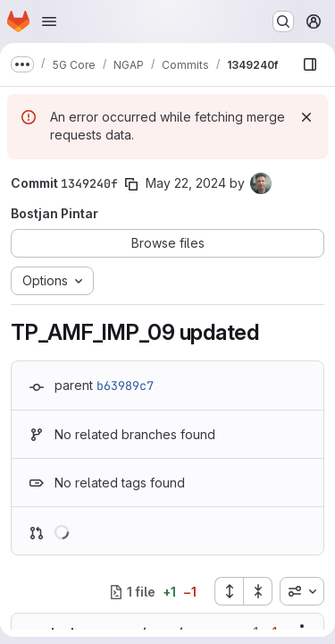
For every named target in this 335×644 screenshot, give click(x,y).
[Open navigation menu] (49, 21)
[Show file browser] (310, 64)
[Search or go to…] (283, 21)
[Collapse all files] (258, 591)
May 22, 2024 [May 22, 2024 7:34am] (186, 183)
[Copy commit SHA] (131, 184)
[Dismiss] (306, 117)
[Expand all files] (229, 591)
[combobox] (302, 591)
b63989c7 (125, 386)
